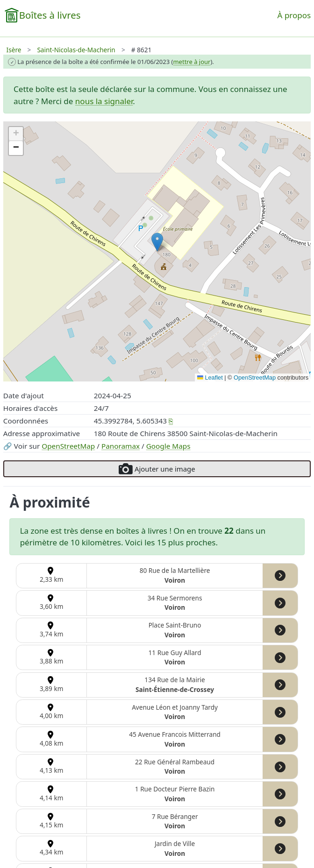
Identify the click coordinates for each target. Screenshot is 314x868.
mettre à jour (192, 62)
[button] (157, 242)
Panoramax (121, 446)
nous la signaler (104, 101)
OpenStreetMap (68, 446)
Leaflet (210, 378)
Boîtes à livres (50, 15)
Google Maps (168, 446)
